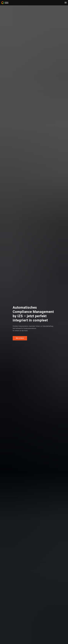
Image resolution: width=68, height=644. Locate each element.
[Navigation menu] (66, 3)
